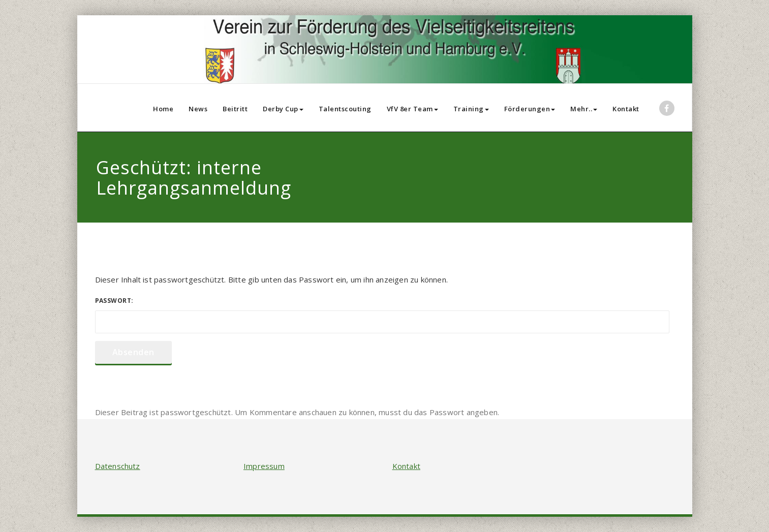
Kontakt (626, 109)
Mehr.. (584, 109)
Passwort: (382, 315)
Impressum (264, 466)
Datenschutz (118, 466)
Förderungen (530, 109)
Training (471, 109)
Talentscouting (345, 109)
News (198, 109)
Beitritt (235, 109)
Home (163, 109)
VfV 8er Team (412, 109)
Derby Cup (283, 109)
